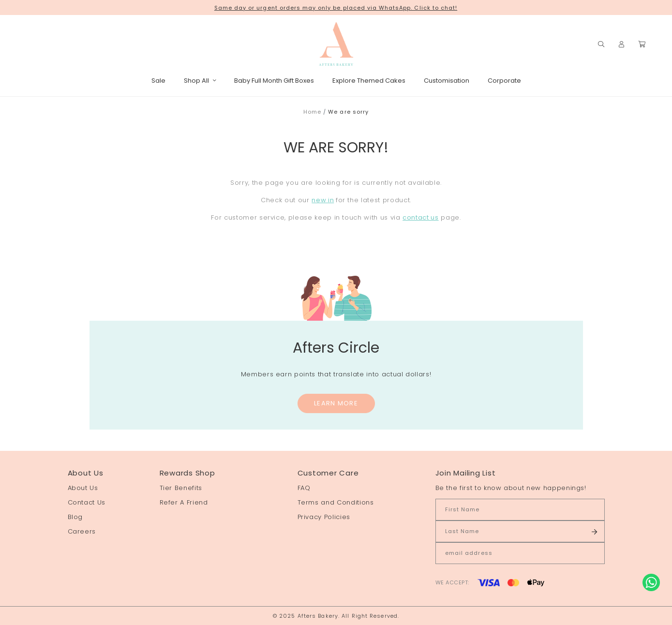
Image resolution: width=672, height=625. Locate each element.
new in (323, 200)
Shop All (200, 81)
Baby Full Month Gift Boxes (274, 81)
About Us (83, 488)
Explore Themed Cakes (369, 81)
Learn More (336, 403)
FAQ (304, 488)
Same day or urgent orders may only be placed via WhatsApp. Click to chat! (336, 8)
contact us (421, 217)
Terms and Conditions (336, 502)
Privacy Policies (324, 517)
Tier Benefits (181, 488)
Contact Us (87, 502)
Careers (82, 531)
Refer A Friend (184, 502)
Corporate (504, 81)
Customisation (447, 81)
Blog (75, 517)
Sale (158, 81)
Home (312, 112)
